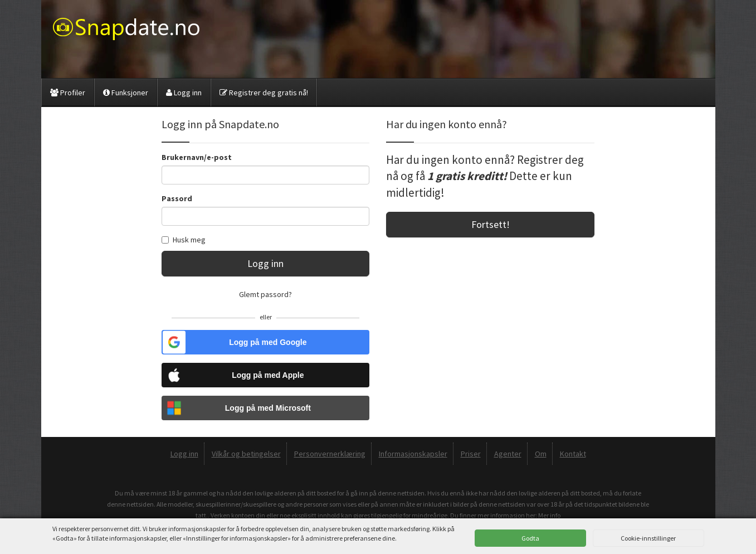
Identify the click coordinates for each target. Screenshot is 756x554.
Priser (471, 454)
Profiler (68, 93)
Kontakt (573, 454)
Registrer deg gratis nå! (264, 93)
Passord (177, 198)
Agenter (508, 454)
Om (541, 454)
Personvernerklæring (330, 454)
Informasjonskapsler (413, 454)
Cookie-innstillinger (648, 538)
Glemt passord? (265, 294)
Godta (530, 538)
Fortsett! (491, 224)
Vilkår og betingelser (246, 454)
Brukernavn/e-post (197, 157)
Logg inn (184, 93)
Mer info (549, 515)
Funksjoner (126, 93)
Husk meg (184, 240)
